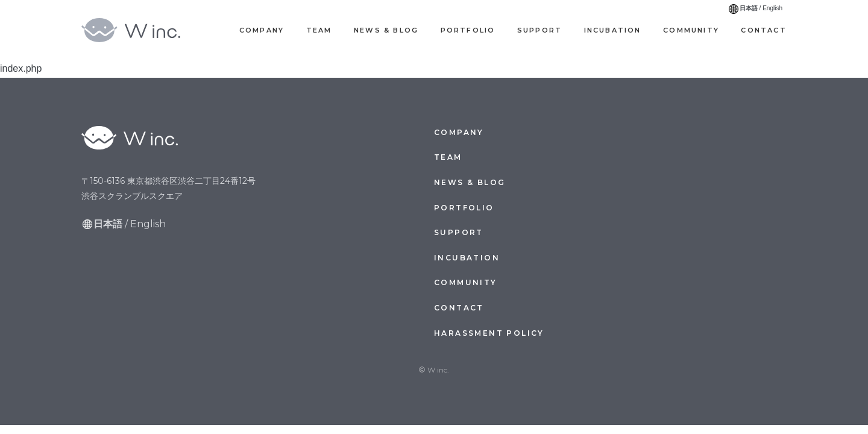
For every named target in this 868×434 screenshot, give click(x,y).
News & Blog (386, 30)
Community (691, 30)
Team (319, 30)
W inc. (142, 30)
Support (539, 30)
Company (262, 30)
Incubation (613, 30)
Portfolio (468, 30)
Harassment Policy (489, 333)
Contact (763, 30)
